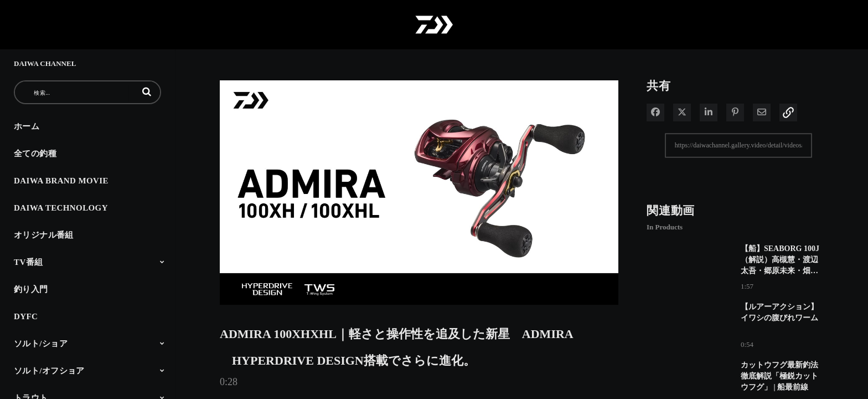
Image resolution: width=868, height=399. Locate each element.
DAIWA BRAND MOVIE (61, 181)
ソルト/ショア (41, 344)
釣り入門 (31, 289)
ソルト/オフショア (49, 371)
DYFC (26, 316)
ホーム (27, 126)
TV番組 (28, 262)
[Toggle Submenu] (162, 262)
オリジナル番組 (44, 235)
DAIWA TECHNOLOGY (61, 208)
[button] (147, 91)
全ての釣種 (35, 154)
